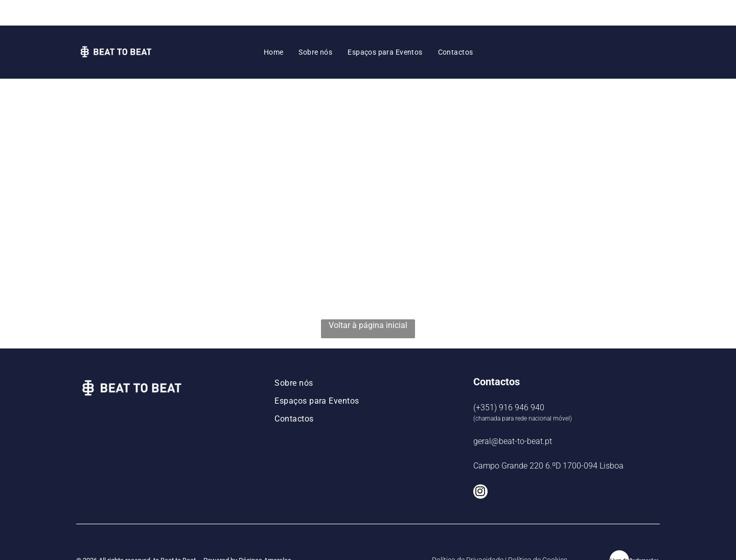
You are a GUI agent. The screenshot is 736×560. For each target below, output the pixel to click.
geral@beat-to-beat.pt (513, 416)
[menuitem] (274, 27)
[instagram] (480, 467)
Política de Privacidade (468, 534)
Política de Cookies (538, 534)
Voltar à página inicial (368, 300)
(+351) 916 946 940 (509, 382)
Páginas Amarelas (265, 535)
